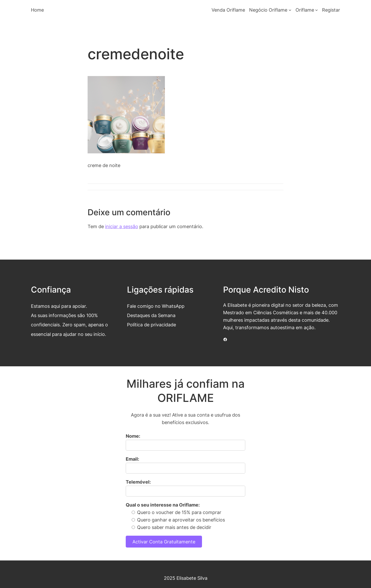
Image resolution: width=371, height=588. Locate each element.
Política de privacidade (151, 325)
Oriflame (305, 10)
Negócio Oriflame (268, 10)
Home (37, 10)
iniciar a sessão (122, 226)
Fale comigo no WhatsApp (156, 306)
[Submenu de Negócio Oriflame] (290, 10)
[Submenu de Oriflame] (317, 10)
